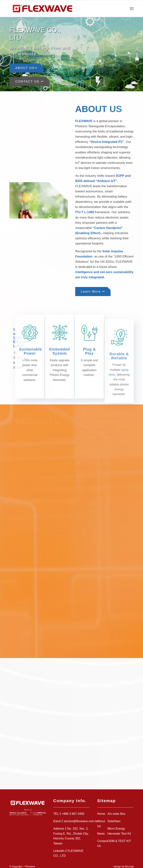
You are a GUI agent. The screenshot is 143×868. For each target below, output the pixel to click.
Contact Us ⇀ (29, 81)
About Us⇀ (26, 67)
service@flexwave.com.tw (81, 817)
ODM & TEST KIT (119, 837)
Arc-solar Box (116, 810)
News (101, 829)
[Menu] (132, 9)
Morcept (129, 862)
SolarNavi (114, 817)
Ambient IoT (106, 181)
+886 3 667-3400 (73, 810)
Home (101, 810)
